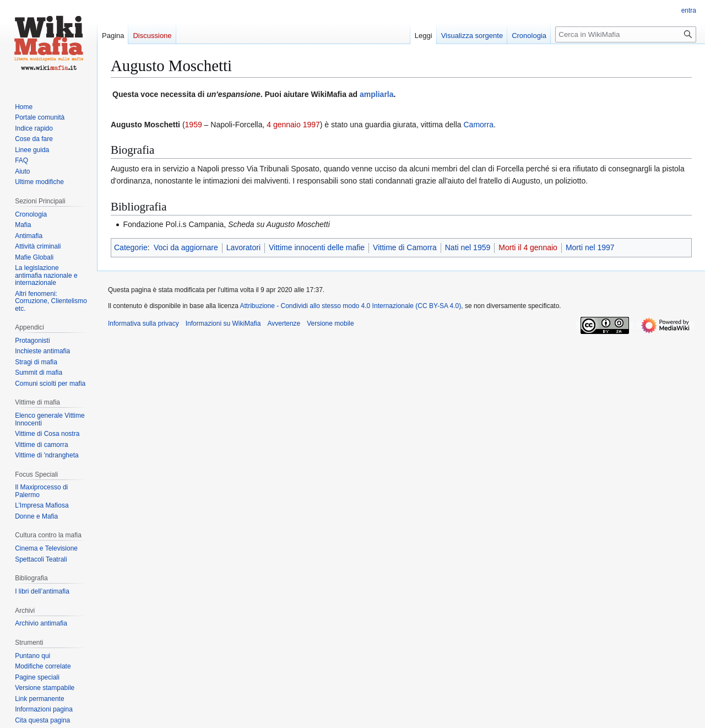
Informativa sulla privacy (143, 323)
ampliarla (376, 94)
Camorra (478, 125)
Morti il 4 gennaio (528, 247)
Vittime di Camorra (405, 247)
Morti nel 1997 (590, 247)
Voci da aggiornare (186, 247)
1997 (311, 125)
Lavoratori (243, 247)
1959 (194, 125)
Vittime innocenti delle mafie (317, 247)
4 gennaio (284, 125)
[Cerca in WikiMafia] (626, 34)
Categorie (131, 247)
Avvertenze (284, 323)
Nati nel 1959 (468, 247)
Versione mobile (330, 323)
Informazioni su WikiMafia (223, 323)
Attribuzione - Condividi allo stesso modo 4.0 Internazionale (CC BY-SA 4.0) (351, 306)
